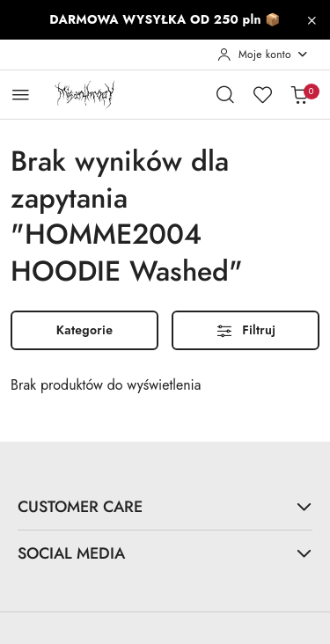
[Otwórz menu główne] (21, 95)
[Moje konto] (263, 55)
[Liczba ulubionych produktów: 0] (262, 94)
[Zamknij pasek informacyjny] (312, 20)
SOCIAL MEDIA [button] (165, 553)
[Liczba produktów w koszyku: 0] (299, 94)
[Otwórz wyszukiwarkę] (225, 94)
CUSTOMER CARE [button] (165, 506)
